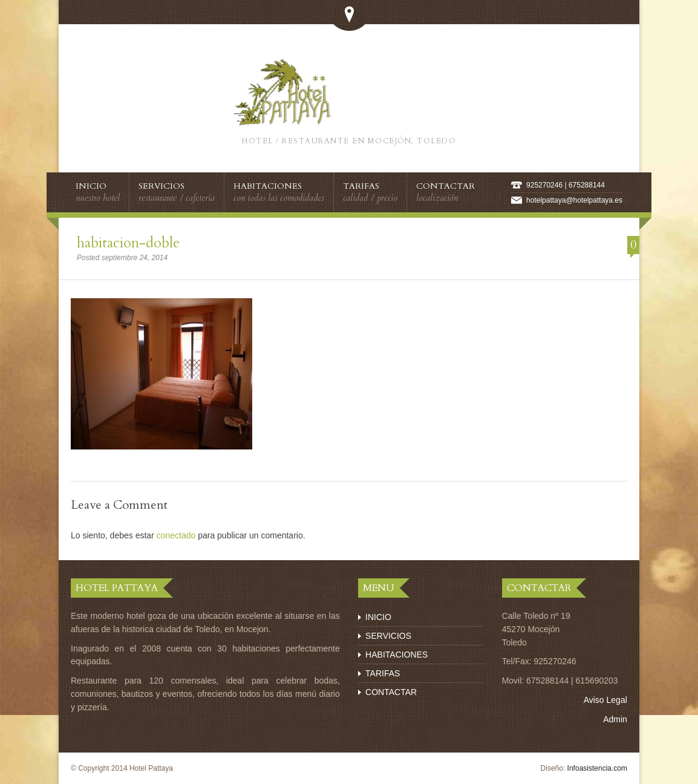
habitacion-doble (128, 243)
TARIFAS (383, 673)
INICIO (378, 617)
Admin (615, 719)
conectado (176, 535)
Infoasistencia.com (597, 768)
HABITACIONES (396, 655)
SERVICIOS (388, 636)
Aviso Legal (605, 700)
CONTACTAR (391, 692)
